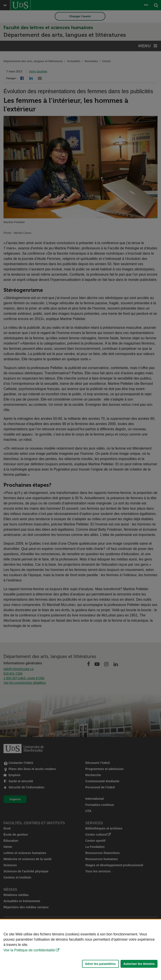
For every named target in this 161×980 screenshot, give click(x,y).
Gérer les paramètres (100, 964)
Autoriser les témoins (139, 964)
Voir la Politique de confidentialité (29, 950)
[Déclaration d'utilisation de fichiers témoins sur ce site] (80, 950)
